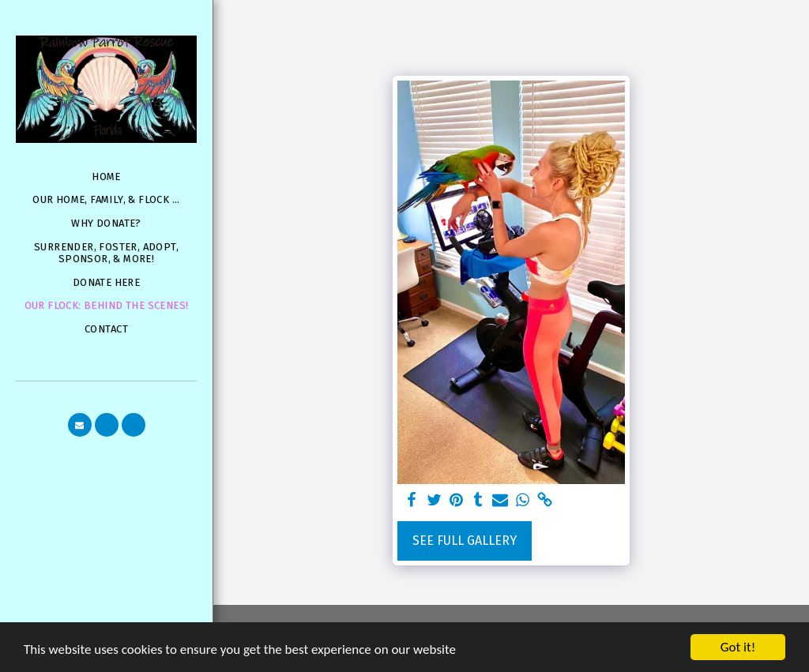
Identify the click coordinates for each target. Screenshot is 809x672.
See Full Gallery (465, 541)
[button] (80, 425)
